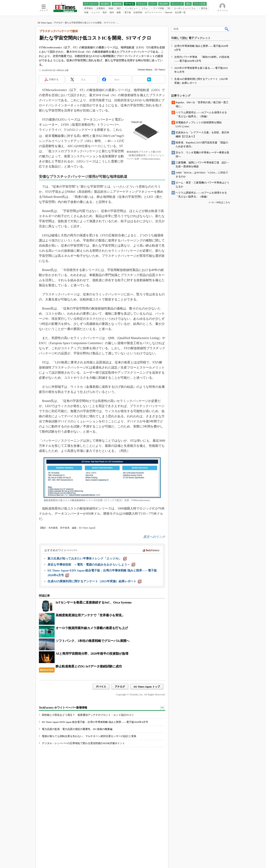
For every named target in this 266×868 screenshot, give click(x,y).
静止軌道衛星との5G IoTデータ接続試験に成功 (89, 666)
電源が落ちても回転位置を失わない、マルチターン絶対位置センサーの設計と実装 (89, 736)
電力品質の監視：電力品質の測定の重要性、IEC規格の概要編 (77, 729)
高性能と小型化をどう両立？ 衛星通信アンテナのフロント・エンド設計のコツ (88, 715)
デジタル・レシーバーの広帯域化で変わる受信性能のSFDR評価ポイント (83, 743)
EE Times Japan (45, 23)
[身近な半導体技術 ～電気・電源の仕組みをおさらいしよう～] (91, 565)
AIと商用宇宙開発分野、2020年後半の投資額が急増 (92, 654)
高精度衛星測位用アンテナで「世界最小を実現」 (90, 615)
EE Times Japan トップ (147, 687)
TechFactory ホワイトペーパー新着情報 (63, 708)
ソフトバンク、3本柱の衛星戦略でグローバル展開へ (93, 641)
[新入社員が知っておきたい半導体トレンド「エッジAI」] (87, 558)
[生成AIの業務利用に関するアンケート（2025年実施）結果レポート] (94, 581)
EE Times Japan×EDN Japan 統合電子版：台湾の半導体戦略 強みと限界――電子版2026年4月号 (95, 722)
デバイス (101, 687)
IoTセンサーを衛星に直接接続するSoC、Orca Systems (94, 602)
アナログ (58, 23)
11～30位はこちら (221, 202)
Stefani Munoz (145, 70)
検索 (227, 29)
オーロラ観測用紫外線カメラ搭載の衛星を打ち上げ (92, 628)
